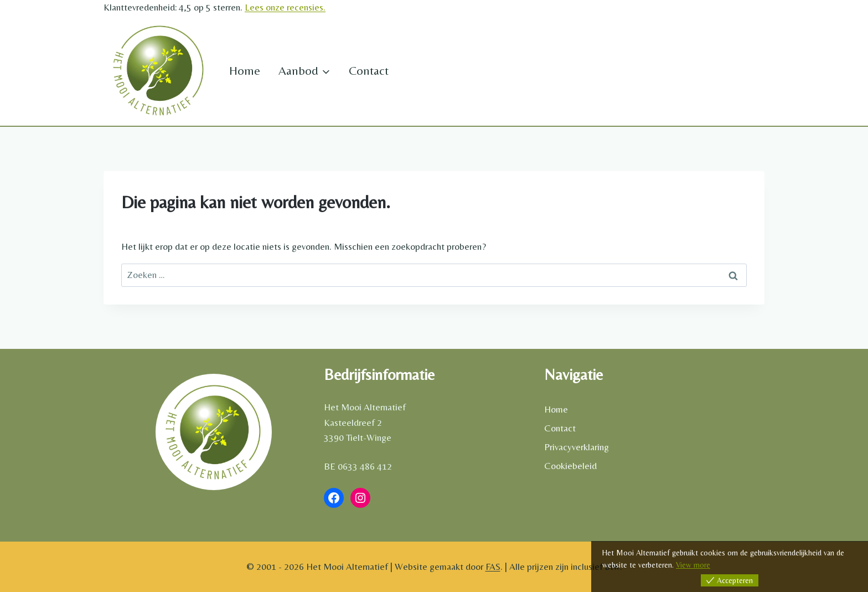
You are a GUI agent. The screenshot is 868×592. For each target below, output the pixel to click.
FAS (493, 567)
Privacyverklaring (577, 447)
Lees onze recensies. (285, 7)
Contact (369, 71)
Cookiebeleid (570, 466)
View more (693, 565)
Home (245, 71)
